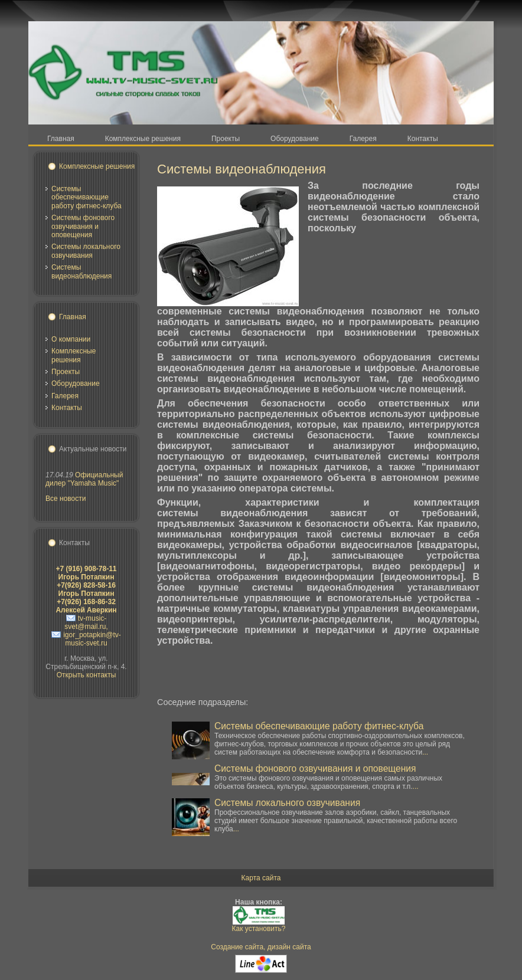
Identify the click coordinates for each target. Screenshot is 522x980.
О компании (71, 339)
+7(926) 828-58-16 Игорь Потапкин (86, 589)
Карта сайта (261, 878)
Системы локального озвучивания (86, 251)
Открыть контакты (87, 675)
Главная (73, 317)
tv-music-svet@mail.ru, (86, 622)
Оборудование (76, 384)
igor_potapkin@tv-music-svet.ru (92, 639)
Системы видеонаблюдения (81, 271)
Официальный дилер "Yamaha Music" (84, 479)
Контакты (67, 408)
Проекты (66, 372)
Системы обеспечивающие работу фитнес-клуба (87, 197)
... (425, 752)
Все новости (66, 499)
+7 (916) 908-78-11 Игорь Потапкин (86, 573)
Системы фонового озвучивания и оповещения (83, 226)
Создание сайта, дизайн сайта (261, 947)
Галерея (65, 396)
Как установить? (259, 929)
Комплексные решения (97, 166)
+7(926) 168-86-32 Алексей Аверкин (86, 606)
